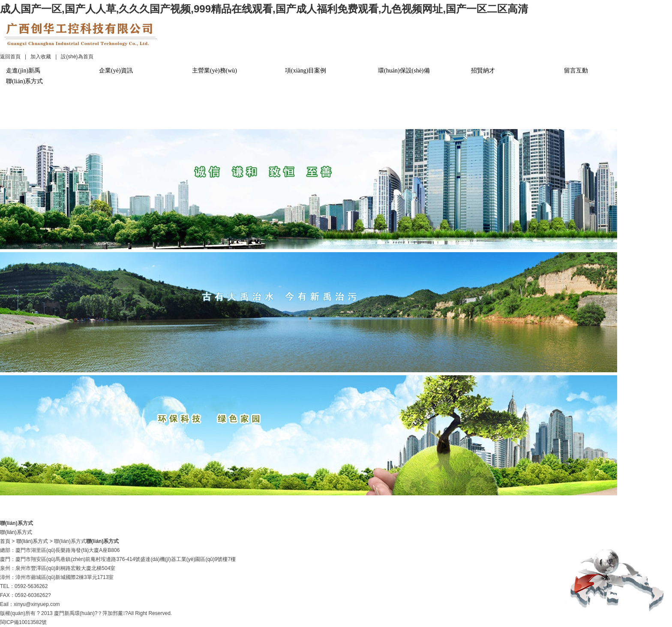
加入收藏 (41, 57)
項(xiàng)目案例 (306, 71)
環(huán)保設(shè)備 (404, 71)
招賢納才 (483, 71)
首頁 (5, 541)
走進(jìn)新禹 (23, 71)
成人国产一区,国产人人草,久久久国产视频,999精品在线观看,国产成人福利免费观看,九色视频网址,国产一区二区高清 (264, 9)
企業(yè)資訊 (116, 71)
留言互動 (576, 71)
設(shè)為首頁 (77, 57)
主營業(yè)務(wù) (214, 71)
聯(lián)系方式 (24, 81)
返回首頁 (10, 57)
